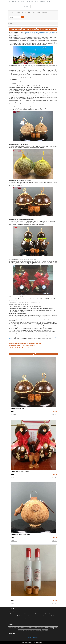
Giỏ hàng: (26, 6)
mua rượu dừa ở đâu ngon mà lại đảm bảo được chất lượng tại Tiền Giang (38, 33)
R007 (12, 537)
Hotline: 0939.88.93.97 (32, 1)
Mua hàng (14, 415)
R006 (12, 475)
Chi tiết (54, 415)
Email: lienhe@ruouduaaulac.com (17, 1)
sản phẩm (24, 12)
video (34, 12)
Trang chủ (42, 1)
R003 (12, 412)
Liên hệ (18, 4)
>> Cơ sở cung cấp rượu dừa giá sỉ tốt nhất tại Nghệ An (22, 346)
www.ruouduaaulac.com (50, 86)
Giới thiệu (49, 1)
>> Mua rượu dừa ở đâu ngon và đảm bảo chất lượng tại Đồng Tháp (25, 344)
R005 (12, 600)
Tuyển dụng (11, 4)
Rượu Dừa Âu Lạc (33, 637)
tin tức (29, 12)
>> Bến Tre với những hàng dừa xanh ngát (19, 348)
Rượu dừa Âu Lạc (25, 69)
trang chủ (12, 12)
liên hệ (38, 12)
